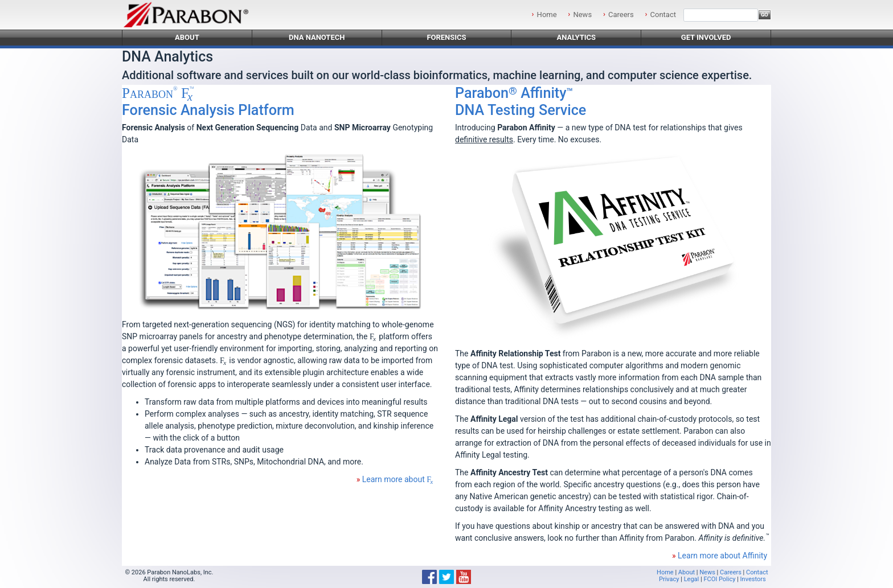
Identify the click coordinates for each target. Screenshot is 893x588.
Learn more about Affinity (722, 556)
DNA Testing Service (521, 102)
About (187, 37)
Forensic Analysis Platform (208, 102)
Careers (621, 15)
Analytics (576, 37)
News (582, 15)
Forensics (446, 37)
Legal (692, 579)
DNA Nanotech (317, 37)
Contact (663, 15)
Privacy (669, 579)
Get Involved (706, 37)
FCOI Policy (719, 579)
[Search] (721, 15)
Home (547, 15)
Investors (753, 579)
